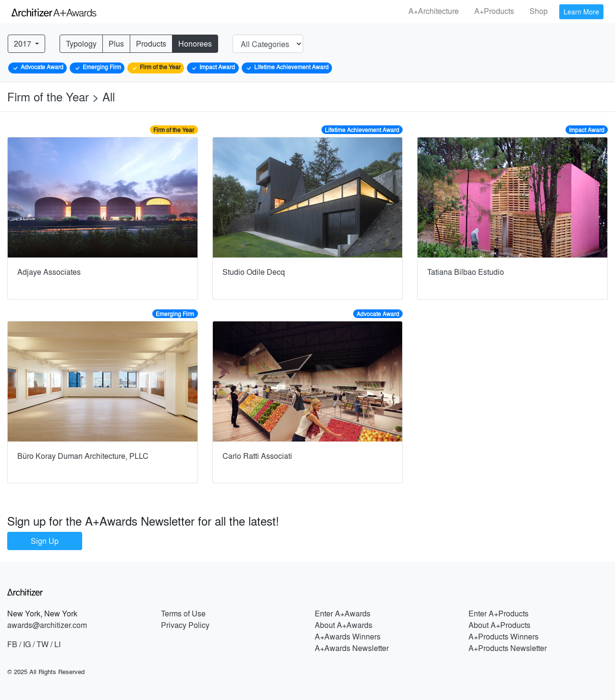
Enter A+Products (498, 613)
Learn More (581, 12)
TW (43, 644)
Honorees (195, 43)
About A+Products (499, 625)
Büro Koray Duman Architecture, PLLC (83, 456)
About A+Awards (344, 625)
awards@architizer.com (47, 625)
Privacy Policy (185, 625)
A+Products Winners (504, 636)
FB (12, 644)
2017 (24, 43)
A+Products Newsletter (508, 648)
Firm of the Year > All (63, 96)
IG (27, 644)
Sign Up (45, 541)
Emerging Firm (97, 67)
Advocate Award (37, 67)
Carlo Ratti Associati (257, 456)
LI (57, 644)
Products (151, 43)
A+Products (494, 11)
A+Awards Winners (348, 636)
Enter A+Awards (343, 613)
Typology (81, 43)
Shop (539, 11)
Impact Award (213, 67)
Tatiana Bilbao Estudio (466, 272)
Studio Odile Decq (254, 272)
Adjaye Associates (49, 272)
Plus (116, 43)
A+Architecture (434, 11)
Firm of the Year (156, 67)
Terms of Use (183, 613)
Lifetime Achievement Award (287, 67)
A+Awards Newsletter (352, 648)
